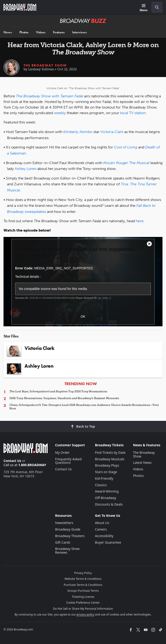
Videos (41, 32)
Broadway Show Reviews (67, 551)
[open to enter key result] (157, 7)
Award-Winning (107, 491)
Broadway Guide (68, 529)
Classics (101, 485)
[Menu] (144, 8)
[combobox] (155, 7)
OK (83, 317)
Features (59, 32)
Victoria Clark (112, 132)
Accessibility (104, 536)
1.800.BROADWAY (32, 465)
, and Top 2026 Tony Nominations (58, 391)
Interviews (79, 32)
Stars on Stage (106, 472)
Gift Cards (63, 542)
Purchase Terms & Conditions (83, 585)
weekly (60, 113)
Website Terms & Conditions (83, 579)
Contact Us (12, 461)
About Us (102, 523)
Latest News (142, 463)
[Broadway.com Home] (20, 7)
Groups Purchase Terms (83, 591)
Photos (24, 32)
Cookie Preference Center (83, 603)
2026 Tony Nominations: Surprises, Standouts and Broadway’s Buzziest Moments (64, 398)
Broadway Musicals (110, 459)
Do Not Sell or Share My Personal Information (83, 609)
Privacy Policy (83, 573)
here (140, 221)
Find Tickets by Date (110, 452)
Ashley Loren (26, 169)
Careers (101, 529)
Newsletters (64, 523)
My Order (62, 452)
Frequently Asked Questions (68, 461)
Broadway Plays (107, 465)
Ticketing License (83, 597)
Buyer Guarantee (108, 542)
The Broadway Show (45, 65)
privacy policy (85, 614)
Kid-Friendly (104, 478)
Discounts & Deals (109, 504)
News (8, 32)
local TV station (133, 113)
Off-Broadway (106, 498)
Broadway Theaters (70, 536)
